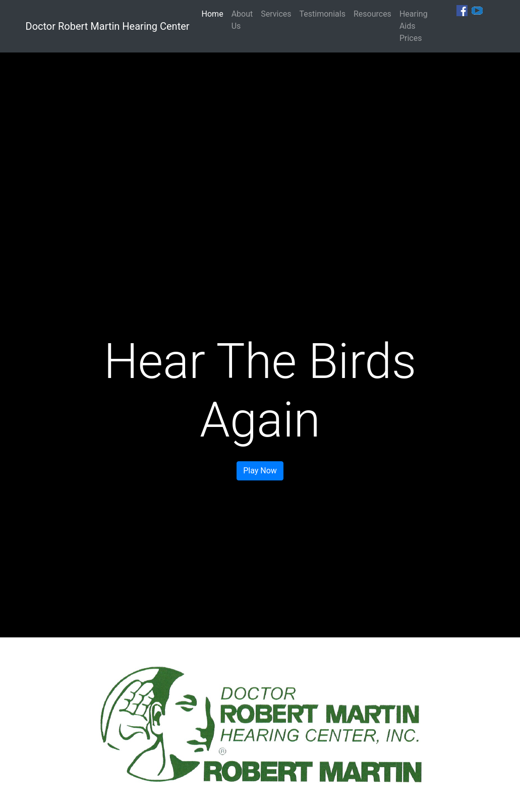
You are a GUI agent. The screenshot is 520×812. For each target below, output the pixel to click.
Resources (372, 14)
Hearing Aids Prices (414, 26)
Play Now (260, 471)
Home (215, 13)
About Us (242, 20)
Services (276, 14)
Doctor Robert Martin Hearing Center (108, 26)
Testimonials (323, 14)
